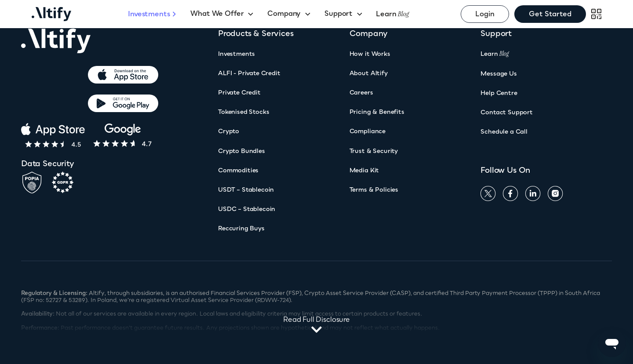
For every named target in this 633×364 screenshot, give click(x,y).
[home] (80, 14)
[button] (222, 14)
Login (485, 14)
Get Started (550, 14)
